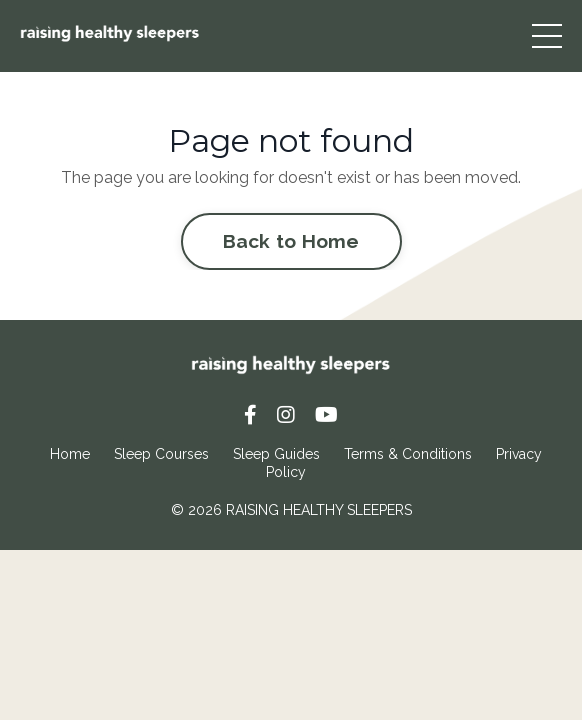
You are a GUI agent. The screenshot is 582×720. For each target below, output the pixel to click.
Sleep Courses (161, 454)
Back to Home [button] (291, 241)
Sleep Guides (276, 454)
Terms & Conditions (408, 454)
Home (70, 454)
